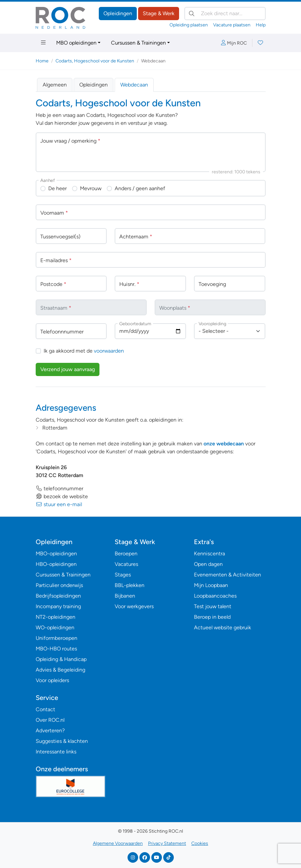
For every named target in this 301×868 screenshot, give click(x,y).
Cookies (200, 843)
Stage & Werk (159, 13)
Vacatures (126, 564)
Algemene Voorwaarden (118, 843)
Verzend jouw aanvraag (68, 369)
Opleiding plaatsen (189, 25)
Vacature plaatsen (232, 25)
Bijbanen (125, 596)
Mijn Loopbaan (211, 585)
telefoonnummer (59, 488)
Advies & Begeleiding (60, 670)
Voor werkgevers (134, 606)
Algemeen (55, 85)
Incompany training (58, 606)
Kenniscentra (209, 554)
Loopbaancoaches (215, 596)
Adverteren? (50, 730)
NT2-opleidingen (56, 617)
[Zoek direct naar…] (225, 14)
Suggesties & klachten (62, 741)
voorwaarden (109, 351)
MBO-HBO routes (56, 649)
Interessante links (56, 752)
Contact (45, 709)
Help (261, 25)
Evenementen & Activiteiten (227, 575)
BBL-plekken (130, 585)
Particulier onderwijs (59, 585)
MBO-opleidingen (56, 554)
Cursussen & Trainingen (138, 43)
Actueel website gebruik (223, 627)
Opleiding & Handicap (61, 659)
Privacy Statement (167, 843)
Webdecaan (134, 85)
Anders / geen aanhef (140, 188)
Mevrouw (91, 188)
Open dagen (208, 564)
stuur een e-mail (59, 504)
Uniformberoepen (56, 638)
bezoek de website (62, 496)
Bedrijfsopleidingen (58, 596)
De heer (57, 188)
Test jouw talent (213, 606)
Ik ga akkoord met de (84, 351)
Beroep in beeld (212, 617)
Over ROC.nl (50, 720)
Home (42, 61)
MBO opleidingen (76, 43)
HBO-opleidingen (56, 564)
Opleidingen (118, 13)
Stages (123, 575)
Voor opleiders (52, 680)
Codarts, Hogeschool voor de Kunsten (95, 61)
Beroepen (126, 554)
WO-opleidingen (55, 627)
